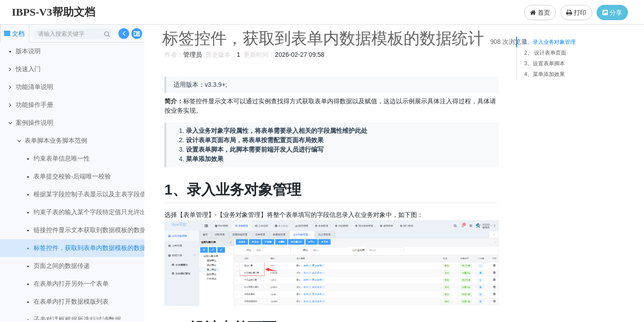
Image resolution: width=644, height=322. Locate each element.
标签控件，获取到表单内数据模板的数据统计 (96, 248)
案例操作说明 (34, 123)
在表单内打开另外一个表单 (71, 284)
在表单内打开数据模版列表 (71, 302)
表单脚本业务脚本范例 (56, 141)
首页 (540, 13)
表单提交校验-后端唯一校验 (72, 176)
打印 (576, 13)
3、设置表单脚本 (545, 64)
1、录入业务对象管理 (550, 42)
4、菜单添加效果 (545, 74)
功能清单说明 (34, 87)
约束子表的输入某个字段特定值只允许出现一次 (99, 212)
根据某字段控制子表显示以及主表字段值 (90, 194)
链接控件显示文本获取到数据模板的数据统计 (96, 230)
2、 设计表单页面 (545, 53)
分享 (612, 13)
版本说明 (28, 51)
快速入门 (28, 69)
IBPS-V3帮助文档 (53, 12)
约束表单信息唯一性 (62, 159)
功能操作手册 (34, 105)
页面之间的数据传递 (62, 266)
